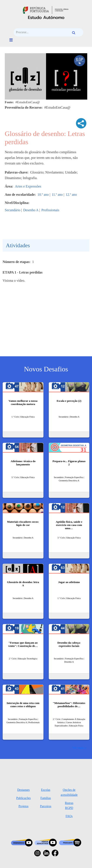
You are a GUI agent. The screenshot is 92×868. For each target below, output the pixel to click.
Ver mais (78, 748)
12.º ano (71, 195)
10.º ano (43, 195)
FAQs (69, 816)
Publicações (23, 798)
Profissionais (50, 210)
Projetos (23, 806)
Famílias (46, 798)
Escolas (46, 790)
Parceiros (46, 806)
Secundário (13, 210)
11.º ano (57, 195)
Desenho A (31, 210)
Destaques (24, 790)
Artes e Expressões (28, 186)
